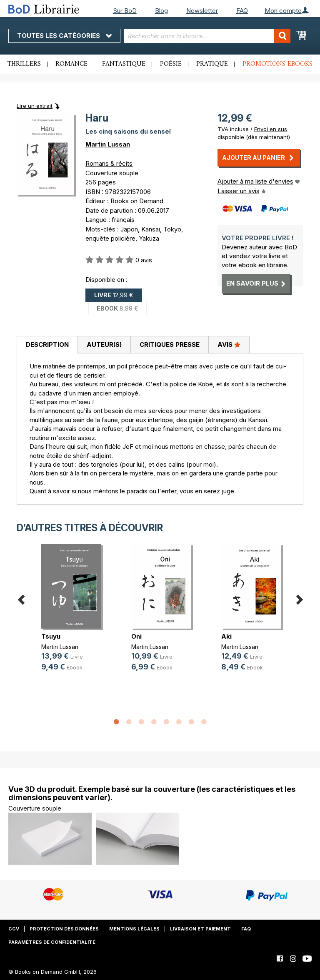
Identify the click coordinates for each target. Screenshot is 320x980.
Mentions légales (134, 929)
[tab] (47, 345)
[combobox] (207, 36)
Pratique (212, 64)
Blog (161, 11)
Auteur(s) (104, 344)
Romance (71, 64)
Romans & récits (109, 163)
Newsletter (202, 11)
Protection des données (64, 929)
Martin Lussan (108, 144)
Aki (226, 636)
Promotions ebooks (277, 64)
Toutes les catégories (64, 36)
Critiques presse (170, 344)
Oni (136, 636)
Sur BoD (125, 11)
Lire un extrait (35, 106)
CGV (14, 929)
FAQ (242, 11)
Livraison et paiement (200, 929)
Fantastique (124, 64)
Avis (229, 344)
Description (47, 344)
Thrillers (24, 64)
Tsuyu (51, 636)
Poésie (171, 64)
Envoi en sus (271, 129)
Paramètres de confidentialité (52, 942)
